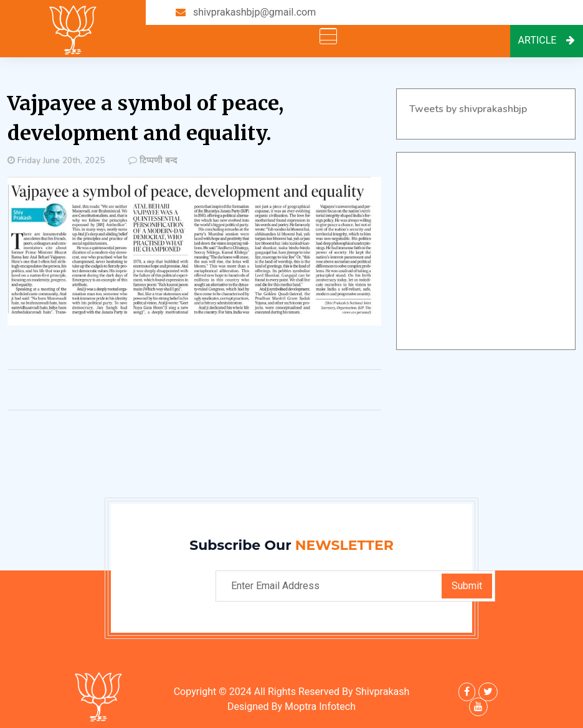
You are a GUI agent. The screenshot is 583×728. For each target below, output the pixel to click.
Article (547, 40)
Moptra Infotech (320, 707)
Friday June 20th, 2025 (61, 160)
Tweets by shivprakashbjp (468, 109)
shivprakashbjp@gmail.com (254, 12)
